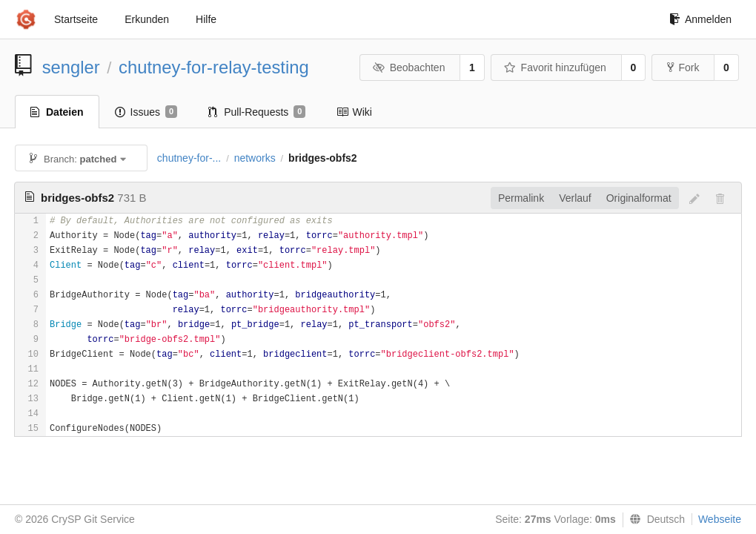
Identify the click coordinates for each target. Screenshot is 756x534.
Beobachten (409, 67)
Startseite (76, 19)
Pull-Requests (257, 112)
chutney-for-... (189, 158)
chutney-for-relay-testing (214, 67)
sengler (71, 67)
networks (255, 158)
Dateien (57, 112)
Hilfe (206, 19)
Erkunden (147, 19)
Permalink (521, 198)
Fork (683, 67)
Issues (146, 112)
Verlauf (575, 198)
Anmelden (700, 19)
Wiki (354, 112)
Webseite (720, 519)
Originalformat (639, 198)
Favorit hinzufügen (555, 67)
